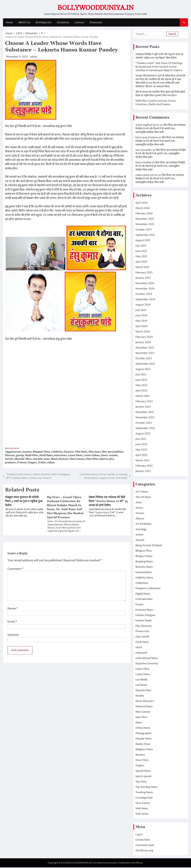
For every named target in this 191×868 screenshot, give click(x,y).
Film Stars (95, 452)
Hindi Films (32, 456)
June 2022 (141, 445)
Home (9, 23)
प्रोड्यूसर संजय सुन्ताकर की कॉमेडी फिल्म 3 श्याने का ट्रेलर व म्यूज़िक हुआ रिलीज (25, 502)
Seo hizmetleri (144, 151)
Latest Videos (92, 456)
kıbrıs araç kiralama (147, 138)
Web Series (142, 814)
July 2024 (141, 311)
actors (18, 452)
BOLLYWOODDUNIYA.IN (95, 8)
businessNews (144, 573)
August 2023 (143, 370)
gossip (20, 456)
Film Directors (144, 627)
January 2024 (143, 343)
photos (104, 460)
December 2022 (145, 413)
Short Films (142, 761)
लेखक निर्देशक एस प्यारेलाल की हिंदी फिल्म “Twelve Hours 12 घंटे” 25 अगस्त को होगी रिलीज (108, 502)
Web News (142, 809)
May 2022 (141, 450)
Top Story (141, 782)
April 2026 (142, 203)
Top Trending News (147, 788)
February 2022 (144, 466)
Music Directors (145, 702)
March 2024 (143, 332)
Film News (81, 452)
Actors (139, 508)
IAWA (139, 648)
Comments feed (145, 846)
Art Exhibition (143, 525)
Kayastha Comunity (147, 664)
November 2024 (145, 289)
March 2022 (143, 461)
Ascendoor (112, 863)
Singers (32, 463)
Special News (143, 772)
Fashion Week (144, 621)
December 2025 (145, 219)
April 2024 (142, 327)
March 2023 (143, 397)
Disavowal (96, 23)
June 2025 (141, 252)
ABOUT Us (24, 23)
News (139, 723)
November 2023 (145, 354)
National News (144, 707)
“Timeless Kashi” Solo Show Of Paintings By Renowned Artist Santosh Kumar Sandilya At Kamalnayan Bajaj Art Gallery (159, 67)
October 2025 (144, 230)
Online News (143, 729)
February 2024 (144, 338)
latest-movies (109, 456)
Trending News (144, 793)
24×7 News (142, 492)
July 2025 (141, 246)
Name (13, 611)
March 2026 (143, 209)
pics (112, 460)
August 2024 (143, 305)
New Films (92, 460)
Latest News (75, 456)
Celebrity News (144, 578)
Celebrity (57, 452)
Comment (15, 571)
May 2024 (141, 321)
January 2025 (143, 279)
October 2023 (144, 359)
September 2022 (145, 429)
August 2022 (143, 434)
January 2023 (143, 407)
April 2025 (141, 262)
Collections (142, 584)
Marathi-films (23, 460)
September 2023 (145, 364)
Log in (139, 835)
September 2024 (145, 300)
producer (11, 463)
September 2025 (145, 236)
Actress (27, 452)
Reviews (140, 755)
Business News (144, 568)
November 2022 (145, 418)
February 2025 (144, 273)
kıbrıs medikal (143, 163)
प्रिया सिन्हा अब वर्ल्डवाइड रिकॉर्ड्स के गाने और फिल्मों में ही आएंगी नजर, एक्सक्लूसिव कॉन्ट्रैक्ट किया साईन (161, 129)
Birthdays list (43, 23)
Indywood (141, 653)
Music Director (60, 460)
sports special (143, 777)
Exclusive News (144, 610)
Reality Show (143, 745)
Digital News (143, 594)
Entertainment (144, 600)
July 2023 (141, 375)
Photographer (144, 734)
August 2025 (143, 241)
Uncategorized (144, 798)
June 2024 (141, 316)
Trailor (42, 463)
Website (13, 637)
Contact (79, 23)
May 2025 (141, 257)
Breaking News (13, 449)
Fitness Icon (142, 632)
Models (140, 696)
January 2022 (143, 472)
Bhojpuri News (144, 557)
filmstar (10, 456)
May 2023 (141, 386)
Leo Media (141, 680)
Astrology (141, 530)
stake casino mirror (147, 176)
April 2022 (142, 456)
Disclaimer (63, 23)
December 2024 (145, 284)
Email (12, 624)
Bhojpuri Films (42, 452)
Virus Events (143, 804)
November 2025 (145, 225)
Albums (140, 519)
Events (139, 605)
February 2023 (144, 402)
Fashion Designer (145, 616)
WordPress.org (144, 851)
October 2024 (144, 295)
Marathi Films (143, 691)
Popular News (144, 739)
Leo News (141, 686)
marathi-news (41, 460)
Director (69, 452)
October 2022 (144, 423)
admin (34, 57)
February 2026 (144, 214)
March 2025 (143, 268)
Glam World (142, 637)
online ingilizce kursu (147, 126)
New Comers (78, 460)
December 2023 (145, 348)
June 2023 (141, 381)
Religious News (144, 750)
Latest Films (142, 670)
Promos (22, 463)
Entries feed (143, 840)
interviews (60, 456)
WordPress (137, 863)
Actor (139, 503)
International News (147, 659)
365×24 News (143, 498)
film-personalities (113, 452)
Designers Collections (148, 589)
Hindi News (46, 456)
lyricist (9, 460)
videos (51, 463)
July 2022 (141, 440)
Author (140, 535)
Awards (140, 541)
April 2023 (141, 391)
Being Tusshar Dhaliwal (149, 546)
